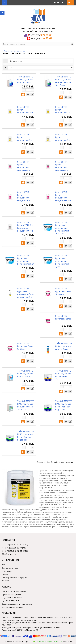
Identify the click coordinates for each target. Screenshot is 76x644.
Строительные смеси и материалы (17, 604)
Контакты (6, 581)
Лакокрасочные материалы (15, 51)
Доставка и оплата (10, 568)
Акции (4, 565)
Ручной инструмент (11, 601)
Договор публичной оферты (14, 577)
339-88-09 (41, 35)
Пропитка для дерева (11, 594)
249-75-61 (41, 38)
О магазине (7, 571)
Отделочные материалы (13, 598)
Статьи (5, 574)
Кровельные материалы (12, 607)
